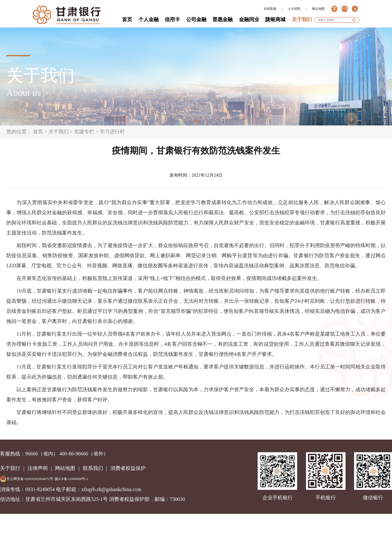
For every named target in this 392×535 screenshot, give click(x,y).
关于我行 (10, 468)
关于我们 (302, 19)
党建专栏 (84, 132)
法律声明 (38, 468)
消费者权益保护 (128, 468)
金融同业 (249, 19)
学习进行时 (112, 132)
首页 (127, 19)
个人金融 (149, 19)
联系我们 (93, 468)
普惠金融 (223, 19)
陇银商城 (275, 19)
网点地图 (318, 9)
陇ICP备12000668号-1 (71, 479)
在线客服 (270, 9)
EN (344, 9)
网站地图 (65, 468)
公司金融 (196, 19)
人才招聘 (294, 9)
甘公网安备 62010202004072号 (27, 479)
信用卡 (172, 19)
